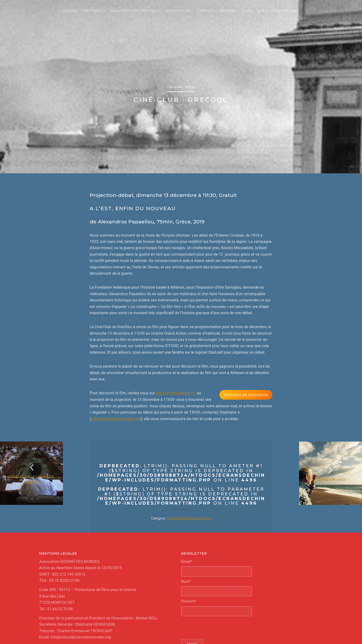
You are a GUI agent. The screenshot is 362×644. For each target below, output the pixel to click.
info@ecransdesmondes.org (115, 374)
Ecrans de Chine (169, 631)
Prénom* (189, 556)
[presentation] (218, 582)
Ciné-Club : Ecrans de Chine (45, 448)
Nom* (186, 536)
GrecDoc (205, 473)
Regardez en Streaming (247, 350)
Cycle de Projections (181, 473)
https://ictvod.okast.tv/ (175, 348)
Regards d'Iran (239, 631)
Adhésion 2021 (317, 448)
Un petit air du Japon (212, 631)
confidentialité (209, 636)
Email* (187, 516)
